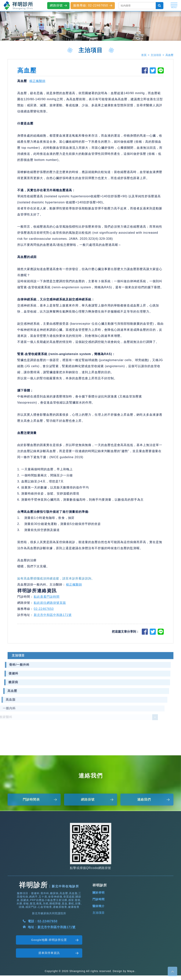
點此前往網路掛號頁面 (50, 606)
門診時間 (99, 914)
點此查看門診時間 (47, 600)
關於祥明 (99, 907)
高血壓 (169, 55)
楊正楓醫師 (37, 84)
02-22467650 (44, 612)
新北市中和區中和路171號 (53, 618)
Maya (131, 971)
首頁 (144, 55)
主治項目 (156, 55)
